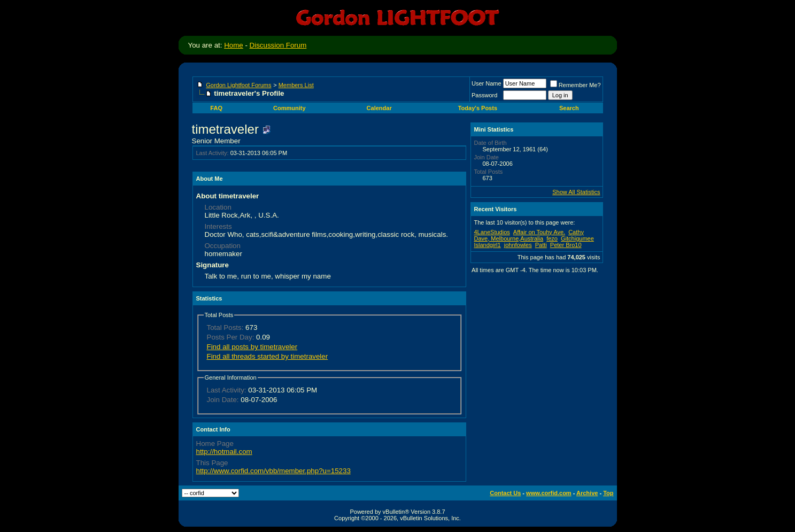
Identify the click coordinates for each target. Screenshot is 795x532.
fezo (552, 238)
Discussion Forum (278, 45)
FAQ (216, 108)
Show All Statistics (576, 192)
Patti (541, 245)
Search (569, 108)
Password (484, 95)
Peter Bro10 (566, 245)
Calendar (379, 108)
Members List (296, 85)
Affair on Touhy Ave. (539, 232)
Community (290, 108)
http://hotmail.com (224, 452)
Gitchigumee (577, 238)
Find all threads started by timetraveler (268, 356)
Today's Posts (478, 108)
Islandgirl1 (488, 245)
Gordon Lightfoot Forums (238, 85)
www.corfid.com (549, 493)
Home (234, 45)
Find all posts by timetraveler (252, 347)
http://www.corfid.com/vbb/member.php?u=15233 (273, 471)
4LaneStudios (492, 232)
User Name (487, 83)
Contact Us (505, 493)
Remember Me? (576, 85)
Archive (587, 493)
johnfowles (518, 245)
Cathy (576, 232)
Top (608, 493)
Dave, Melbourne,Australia (509, 238)
